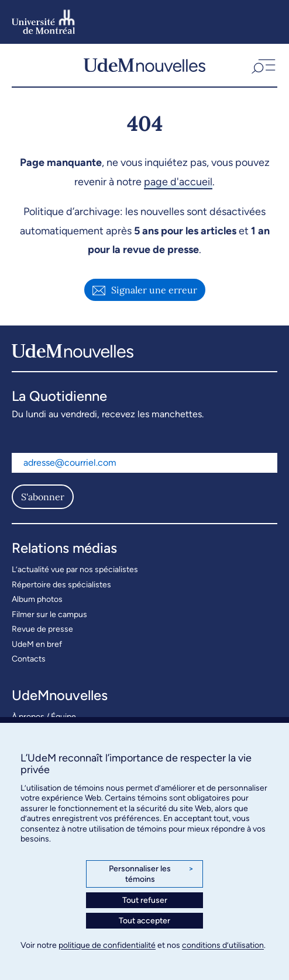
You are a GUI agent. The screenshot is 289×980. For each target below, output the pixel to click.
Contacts (29, 659)
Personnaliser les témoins (151, 874)
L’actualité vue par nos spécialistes (75, 569)
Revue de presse (42, 629)
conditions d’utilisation (223, 945)
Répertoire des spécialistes (61, 585)
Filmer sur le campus (49, 614)
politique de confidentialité (107, 945)
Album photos (37, 599)
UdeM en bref (37, 644)
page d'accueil (178, 182)
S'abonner (43, 497)
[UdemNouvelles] (144, 65)
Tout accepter (144, 921)
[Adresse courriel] (144, 463)
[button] (262, 65)
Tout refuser (145, 900)
